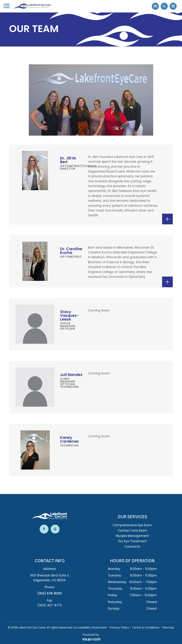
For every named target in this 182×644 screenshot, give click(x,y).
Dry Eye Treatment (132, 541)
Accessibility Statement (90, 627)
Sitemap (168, 627)
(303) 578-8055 (50, 593)
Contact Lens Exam (132, 530)
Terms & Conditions (146, 627)
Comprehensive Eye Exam (132, 525)
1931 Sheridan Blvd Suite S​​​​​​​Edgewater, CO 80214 (50, 578)
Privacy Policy (119, 627)
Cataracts (132, 547)
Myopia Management (132, 536)
